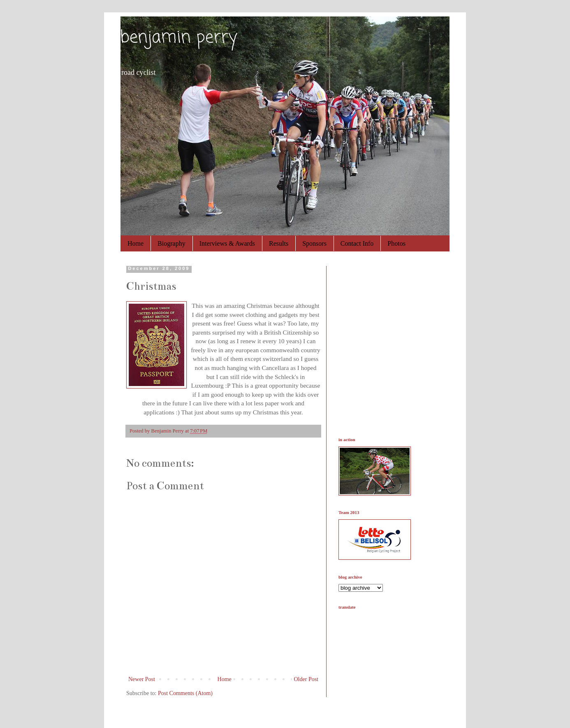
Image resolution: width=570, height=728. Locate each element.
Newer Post (142, 679)
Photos (396, 243)
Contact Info (357, 243)
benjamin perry (179, 38)
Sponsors (314, 243)
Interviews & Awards (227, 243)
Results (279, 243)
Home (136, 243)
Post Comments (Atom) (185, 693)
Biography (171, 243)
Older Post (306, 679)
